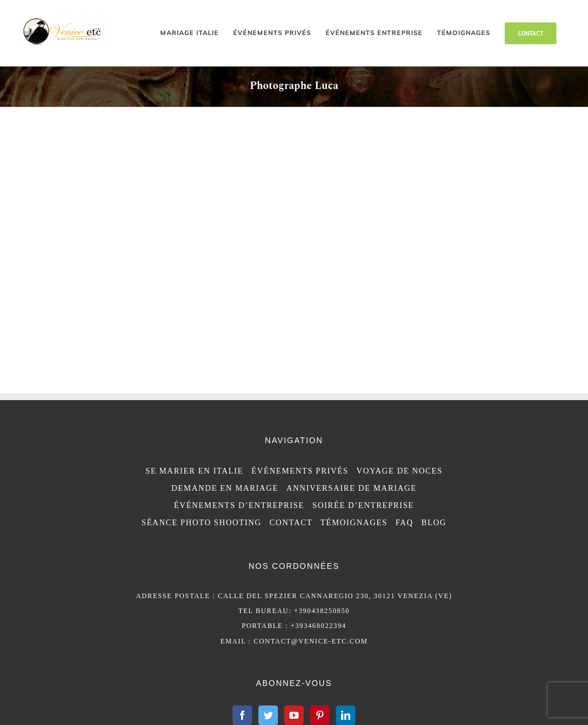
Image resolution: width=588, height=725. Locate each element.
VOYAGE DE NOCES (400, 471)
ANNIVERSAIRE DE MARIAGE (352, 488)
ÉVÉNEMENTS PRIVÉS (300, 471)
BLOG (434, 523)
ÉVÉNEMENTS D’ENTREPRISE (239, 505)
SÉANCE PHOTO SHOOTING (201, 523)
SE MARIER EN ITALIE (194, 471)
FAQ (405, 523)
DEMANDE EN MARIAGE (225, 488)
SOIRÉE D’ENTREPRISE (363, 505)
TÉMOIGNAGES (354, 523)
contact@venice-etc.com (311, 641)
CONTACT (291, 523)
